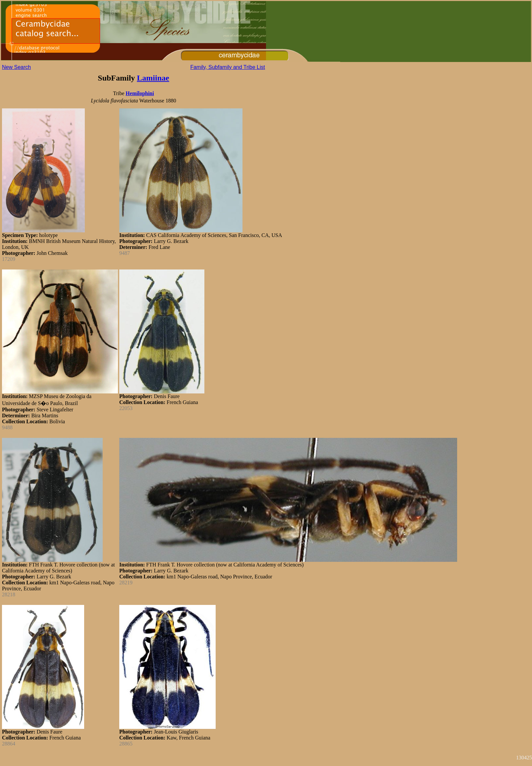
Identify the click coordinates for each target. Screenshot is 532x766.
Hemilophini (140, 93)
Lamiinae (153, 78)
